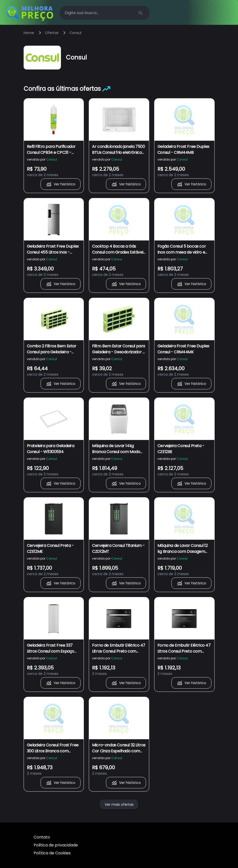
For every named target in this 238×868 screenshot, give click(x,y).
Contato (42, 837)
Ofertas (52, 33)
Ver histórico (61, 184)
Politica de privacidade (56, 845)
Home (29, 33)
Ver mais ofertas (119, 804)
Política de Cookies (52, 853)
